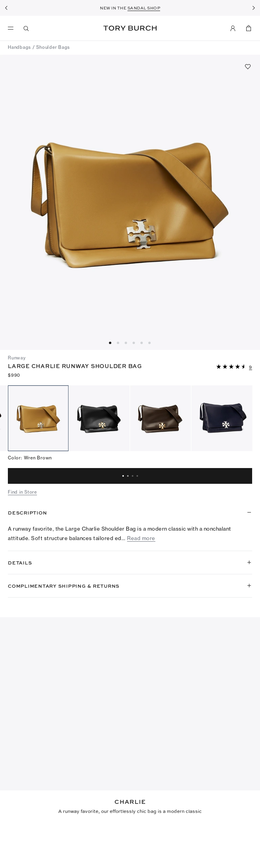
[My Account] (233, 28)
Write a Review (159, 772)
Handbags (19, 47)
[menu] (13, 28)
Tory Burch (130, 28)
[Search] (26, 28)
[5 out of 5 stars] (24, 832)
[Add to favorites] (248, 67)
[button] (234, 366)
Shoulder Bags (53, 47)
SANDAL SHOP (144, 8)
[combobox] (17, 805)
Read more (141, 538)
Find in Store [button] (22, 492)
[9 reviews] (251, 368)
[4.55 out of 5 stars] (232, 367)
